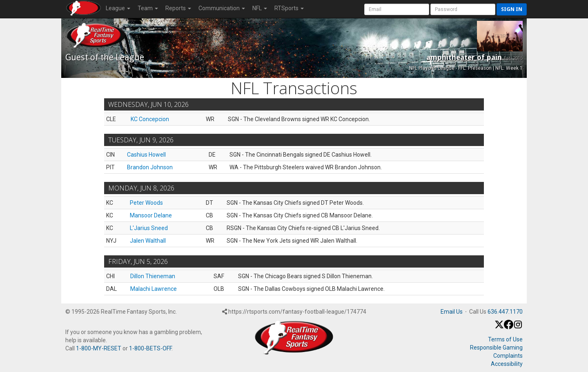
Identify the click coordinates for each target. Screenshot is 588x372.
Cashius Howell (146, 155)
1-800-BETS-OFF (150, 348)
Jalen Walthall (148, 241)
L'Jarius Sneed (149, 228)
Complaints (508, 356)
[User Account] (397, 9)
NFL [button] (260, 8)
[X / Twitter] (499, 327)
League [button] (118, 8)
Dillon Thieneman (153, 276)
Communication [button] (222, 8)
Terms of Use (505, 339)
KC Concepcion (150, 119)
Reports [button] (178, 8)
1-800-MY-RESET (99, 348)
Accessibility (507, 364)
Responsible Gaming (496, 348)
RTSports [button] (289, 8)
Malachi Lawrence (154, 289)
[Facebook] (509, 327)
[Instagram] (518, 327)
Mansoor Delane (151, 215)
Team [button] (148, 8)
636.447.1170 (505, 312)
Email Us (452, 312)
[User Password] (463, 9)
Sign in (512, 9)
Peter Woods (146, 203)
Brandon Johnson (150, 167)
